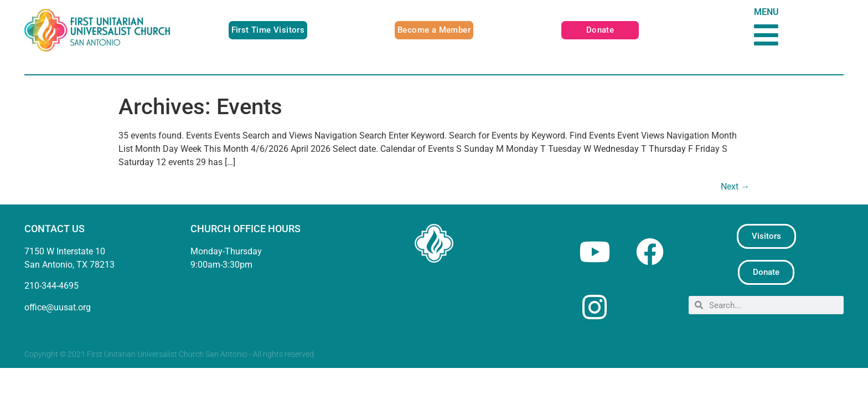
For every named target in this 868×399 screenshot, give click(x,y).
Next (735, 186)
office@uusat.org (58, 307)
